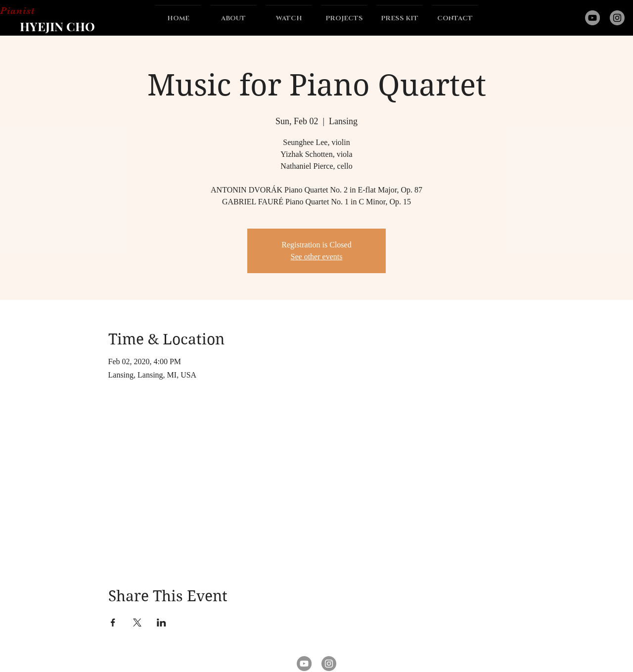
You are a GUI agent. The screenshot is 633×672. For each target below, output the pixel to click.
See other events (317, 257)
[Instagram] (617, 18)
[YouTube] (592, 18)
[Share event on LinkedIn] (161, 623)
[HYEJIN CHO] (57, 26)
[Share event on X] (137, 623)
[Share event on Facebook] (113, 623)
